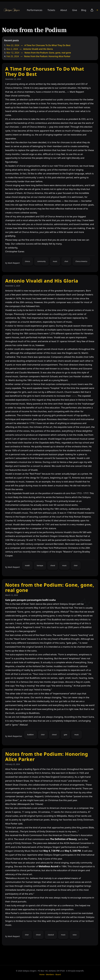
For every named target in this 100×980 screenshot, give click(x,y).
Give (75, 10)
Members (50, 974)
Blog (84, 10)
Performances (35, 10)
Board (58, 974)
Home (42, 974)
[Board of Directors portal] (97, 10)
